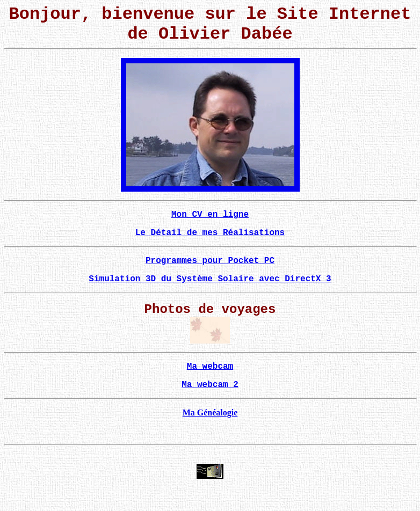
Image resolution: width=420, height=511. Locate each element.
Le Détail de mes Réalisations (210, 233)
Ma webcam (210, 367)
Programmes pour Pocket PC (210, 261)
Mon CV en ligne (210, 215)
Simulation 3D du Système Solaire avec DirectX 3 (210, 279)
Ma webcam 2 (210, 385)
